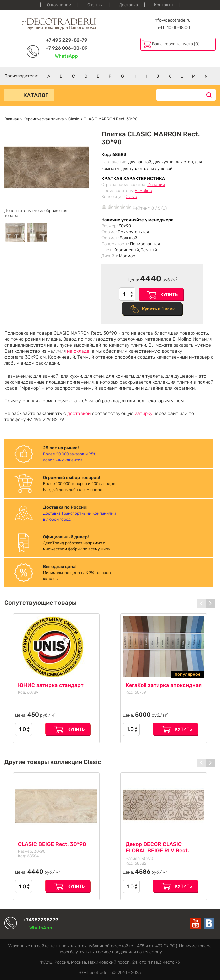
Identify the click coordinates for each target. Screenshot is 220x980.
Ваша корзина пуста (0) (176, 44)
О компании (59, 5)
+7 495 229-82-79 (67, 40)
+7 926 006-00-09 (67, 48)
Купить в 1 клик (158, 309)
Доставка (128, 5)
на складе (78, 351)
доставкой (79, 413)
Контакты (164, 5)
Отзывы (95, 5)
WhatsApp (67, 56)
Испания (156, 184)
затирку (144, 413)
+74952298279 (41, 920)
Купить (169, 295)
